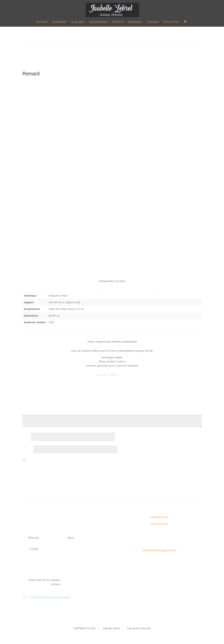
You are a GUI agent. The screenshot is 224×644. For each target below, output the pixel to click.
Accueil (42, 22)
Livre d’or (171, 22)
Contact (153, 22)
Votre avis (29, 412)
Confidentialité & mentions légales (50, 597)
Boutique (135, 22)
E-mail (27, 450)
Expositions (99, 22)
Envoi (193, 471)
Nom (26, 437)
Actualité (59, 22)
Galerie (118, 22)
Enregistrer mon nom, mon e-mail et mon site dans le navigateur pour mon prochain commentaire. (85, 460)
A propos (78, 22)
